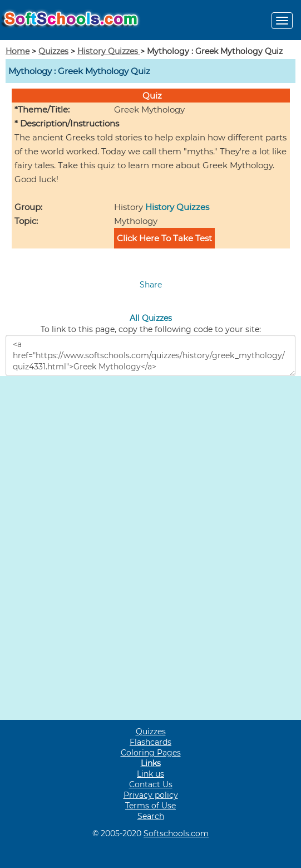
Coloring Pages (151, 753)
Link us (150, 774)
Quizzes (53, 51)
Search (151, 816)
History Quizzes (109, 51)
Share (151, 285)
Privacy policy (151, 795)
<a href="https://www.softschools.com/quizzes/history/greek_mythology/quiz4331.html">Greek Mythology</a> (150, 355)
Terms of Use (150, 806)
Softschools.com (176, 833)
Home (18, 51)
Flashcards (150, 742)
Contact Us (151, 784)
